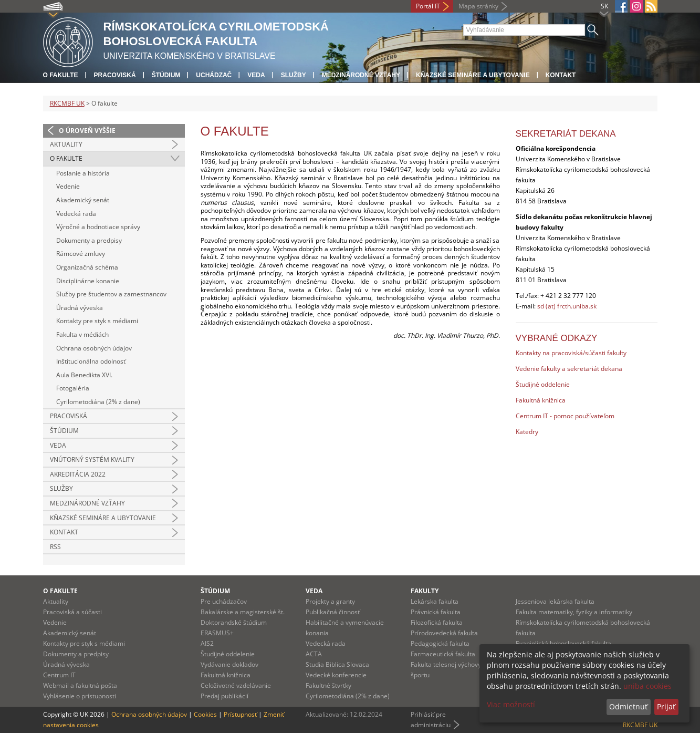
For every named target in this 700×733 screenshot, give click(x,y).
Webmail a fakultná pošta (80, 685)
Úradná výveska (80, 308)
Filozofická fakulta (437, 622)
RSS (55, 547)
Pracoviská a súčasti (72, 612)
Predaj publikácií (224, 696)
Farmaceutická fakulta (443, 654)
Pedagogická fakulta (440, 643)
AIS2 (207, 643)
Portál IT (428, 6)
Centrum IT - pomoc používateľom (565, 416)
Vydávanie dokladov (229, 664)
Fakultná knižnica (541, 400)
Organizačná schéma (87, 267)
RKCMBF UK (67, 103)
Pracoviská (115, 75)
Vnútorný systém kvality (92, 460)
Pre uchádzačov (224, 601)
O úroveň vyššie (87, 131)
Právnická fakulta (436, 612)
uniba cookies (647, 686)
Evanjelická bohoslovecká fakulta (563, 643)
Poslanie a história (83, 173)
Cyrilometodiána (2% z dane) (98, 402)
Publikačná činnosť (333, 612)
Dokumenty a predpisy (89, 240)
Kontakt (561, 75)
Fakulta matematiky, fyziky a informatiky (574, 612)
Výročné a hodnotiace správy (98, 227)
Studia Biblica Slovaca (337, 664)
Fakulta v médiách (82, 334)
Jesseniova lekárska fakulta (555, 601)
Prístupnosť (240, 714)
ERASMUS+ (217, 633)
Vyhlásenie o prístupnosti (80, 696)
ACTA (314, 654)
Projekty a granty (330, 601)
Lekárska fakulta (435, 601)
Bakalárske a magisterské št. (243, 612)
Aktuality (66, 144)
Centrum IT (59, 675)
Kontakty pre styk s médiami (97, 321)
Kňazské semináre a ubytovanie (473, 75)
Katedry (527, 432)
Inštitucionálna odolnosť (91, 361)
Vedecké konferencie (336, 675)
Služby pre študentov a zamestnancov (111, 294)
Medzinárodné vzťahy (361, 75)
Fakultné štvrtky (328, 685)
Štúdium (166, 75)
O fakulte (61, 75)
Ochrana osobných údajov (94, 348)
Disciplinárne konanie (88, 281)
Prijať (666, 706)
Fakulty (425, 591)
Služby (294, 75)
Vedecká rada (76, 214)
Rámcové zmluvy (81, 254)
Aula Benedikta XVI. (84, 375)
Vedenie (68, 186)
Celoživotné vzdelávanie (236, 685)
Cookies (205, 714)
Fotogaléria (73, 388)
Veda (256, 75)
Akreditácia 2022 (78, 474)
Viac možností (511, 704)
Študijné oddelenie (543, 384)
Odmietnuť (628, 706)
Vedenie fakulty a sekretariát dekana (569, 369)
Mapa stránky (478, 6)
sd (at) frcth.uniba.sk (567, 306)
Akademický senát (83, 200)
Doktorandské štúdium (234, 622)
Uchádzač (214, 75)
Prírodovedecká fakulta (444, 633)
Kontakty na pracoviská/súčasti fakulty (571, 353)
